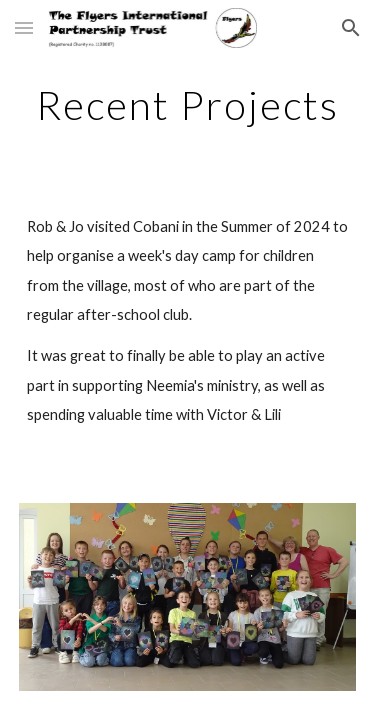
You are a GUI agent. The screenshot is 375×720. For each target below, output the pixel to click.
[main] (188, 105)
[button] (24, 27)
